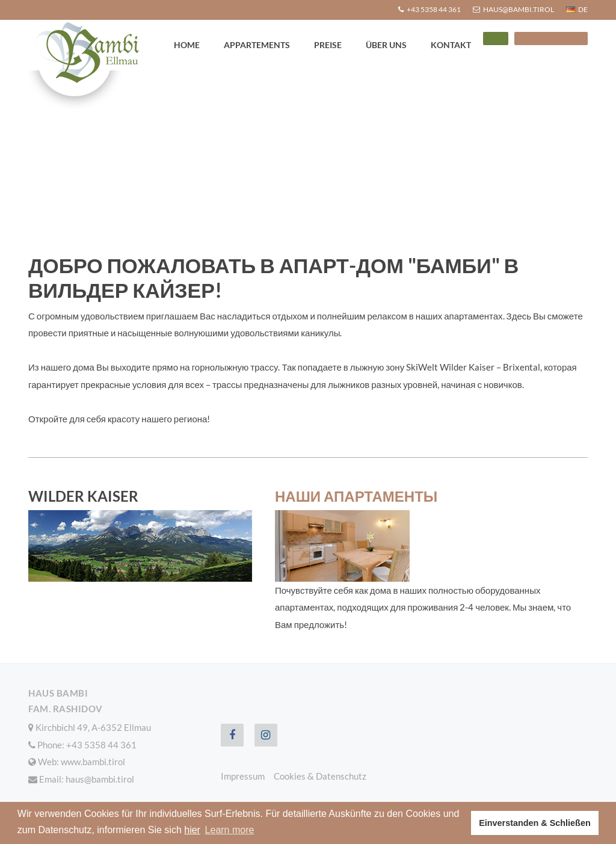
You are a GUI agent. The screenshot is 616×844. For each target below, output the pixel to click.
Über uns (386, 45)
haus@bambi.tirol (100, 779)
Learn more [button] (230, 830)
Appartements (257, 45)
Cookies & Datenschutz (320, 776)
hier (192, 830)
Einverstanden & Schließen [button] (535, 823)
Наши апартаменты (356, 496)
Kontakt (451, 45)
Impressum (243, 776)
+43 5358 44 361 (101, 745)
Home (187, 45)
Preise (328, 45)
